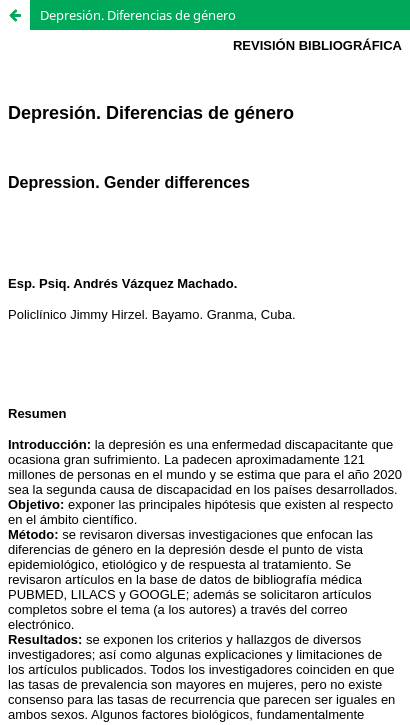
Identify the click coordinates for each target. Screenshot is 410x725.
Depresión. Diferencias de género (138, 15)
